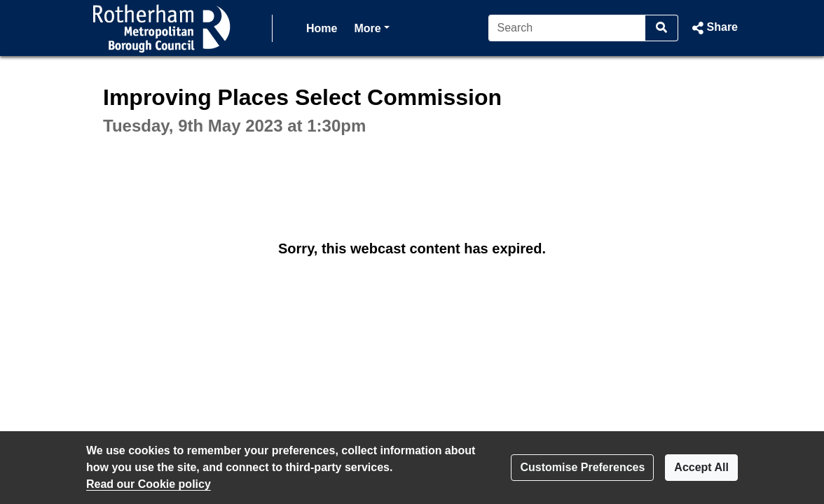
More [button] (371, 27)
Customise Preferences (582, 467)
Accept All (701, 467)
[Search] (567, 28)
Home (322, 28)
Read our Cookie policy (149, 484)
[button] (714, 28)
